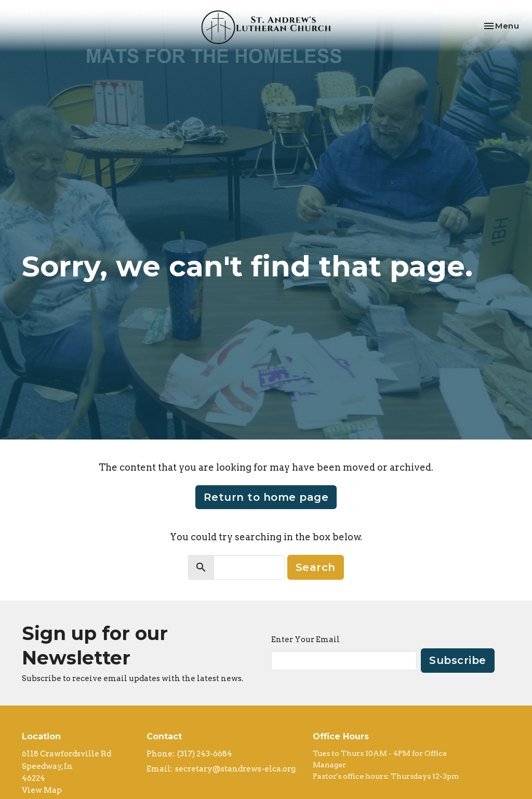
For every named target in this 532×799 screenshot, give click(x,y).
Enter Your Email (305, 640)
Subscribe (458, 660)
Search (316, 567)
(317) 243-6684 (205, 754)
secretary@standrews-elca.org (235, 769)
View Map (42, 790)
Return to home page (266, 497)
